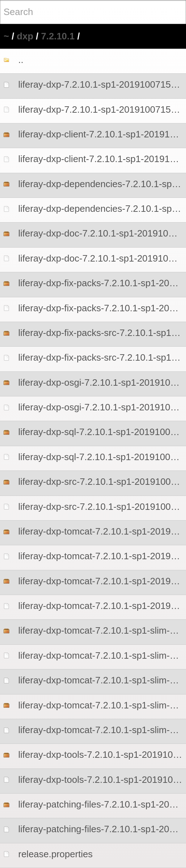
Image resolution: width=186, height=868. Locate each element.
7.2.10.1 (58, 36)
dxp (25, 36)
